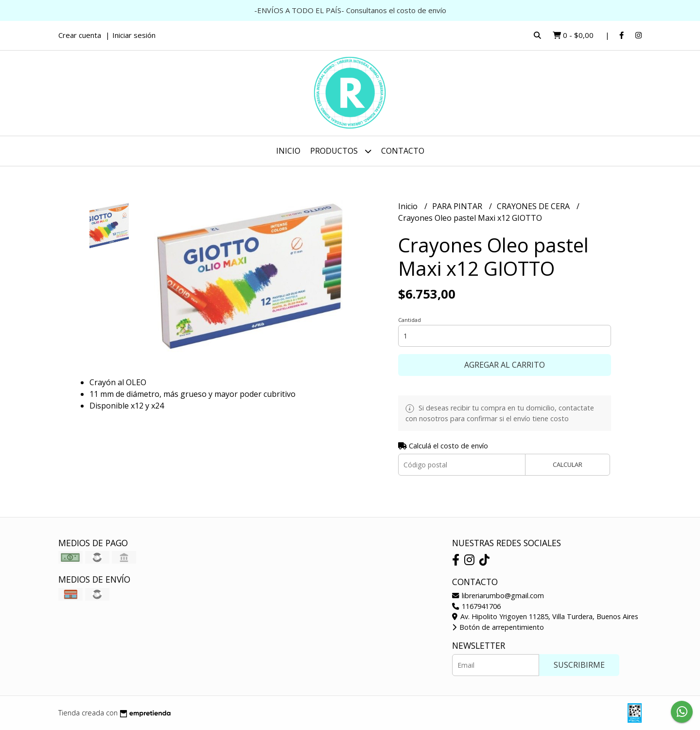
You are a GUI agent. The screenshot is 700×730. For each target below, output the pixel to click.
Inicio (288, 151)
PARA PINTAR (458, 206)
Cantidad (410, 320)
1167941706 (476, 606)
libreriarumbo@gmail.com (498, 596)
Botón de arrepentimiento (498, 627)
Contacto (403, 151)
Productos (341, 151)
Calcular (568, 464)
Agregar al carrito (505, 365)
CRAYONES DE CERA (534, 206)
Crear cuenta (80, 35)
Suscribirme (579, 665)
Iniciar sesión (134, 35)
